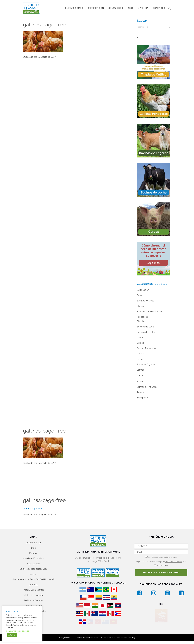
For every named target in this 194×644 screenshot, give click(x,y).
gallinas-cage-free (32, 509)
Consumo (142, 295)
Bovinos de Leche (146, 332)
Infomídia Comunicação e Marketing (122, 638)
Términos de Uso (33, 604)
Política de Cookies (33, 599)
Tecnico (141, 392)
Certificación (143, 290)
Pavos (140, 359)
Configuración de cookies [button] (18, 631)
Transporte (142, 398)
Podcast (33, 552)
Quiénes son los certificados (33, 567)
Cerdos (140, 343)
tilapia (140, 375)
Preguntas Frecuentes (33, 588)
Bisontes (141, 321)
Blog (33, 546)
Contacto (33, 583)
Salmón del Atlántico (147, 387)
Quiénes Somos (33, 541)
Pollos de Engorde (146, 364)
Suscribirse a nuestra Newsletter (161, 571)
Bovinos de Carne (145, 327)
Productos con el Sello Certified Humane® (33, 578)
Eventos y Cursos (145, 301)
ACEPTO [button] (12, 635)
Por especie (143, 317)
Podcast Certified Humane (150, 311)
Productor (142, 382)
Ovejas (140, 354)
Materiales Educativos (33, 557)
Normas (33, 573)
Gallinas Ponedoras (146, 348)
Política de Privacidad (33, 594)
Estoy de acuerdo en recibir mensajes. (161, 556)
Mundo (140, 306)
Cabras (140, 337)
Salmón (141, 370)
